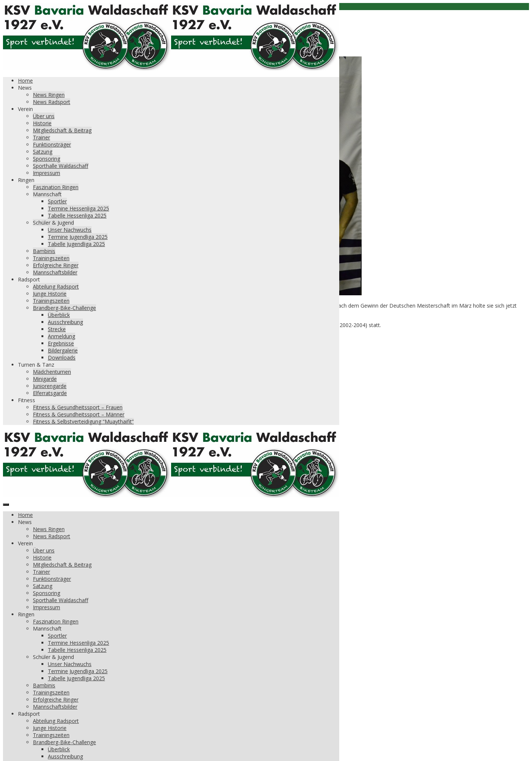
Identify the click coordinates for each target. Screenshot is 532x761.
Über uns (44, 116)
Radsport (29, 279)
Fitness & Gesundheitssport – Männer (79, 414)
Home (25, 81)
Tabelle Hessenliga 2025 (77, 215)
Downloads (62, 358)
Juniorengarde (50, 386)
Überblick (59, 315)
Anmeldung (61, 336)
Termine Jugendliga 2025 (78, 237)
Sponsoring (47, 159)
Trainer (41, 137)
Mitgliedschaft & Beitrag (62, 130)
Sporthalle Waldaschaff (61, 166)
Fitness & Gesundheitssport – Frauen (78, 407)
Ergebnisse (61, 343)
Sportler (57, 201)
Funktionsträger (52, 144)
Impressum (47, 173)
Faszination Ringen (56, 187)
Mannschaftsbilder (55, 272)
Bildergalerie (63, 350)
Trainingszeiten (51, 258)
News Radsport (52, 102)
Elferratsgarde (50, 393)
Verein (25, 109)
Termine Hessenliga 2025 (78, 208)
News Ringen (49, 95)
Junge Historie (50, 294)
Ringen (26, 180)
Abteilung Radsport (56, 286)
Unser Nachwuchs (70, 230)
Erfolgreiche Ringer (56, 265)
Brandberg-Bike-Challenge (64, 308)
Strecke (57, 329)
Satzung (43, 152)
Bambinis (44, 251)
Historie (42, 123)
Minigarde (45, 379)
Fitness (27, 400)
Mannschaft (47, 194)
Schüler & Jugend (53, 223)
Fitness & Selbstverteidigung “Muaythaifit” (83, 421)
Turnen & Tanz (36, 365)
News (25, 88)
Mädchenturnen (52, 372)
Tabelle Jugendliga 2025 (76, 244)
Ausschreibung (65, 322)
